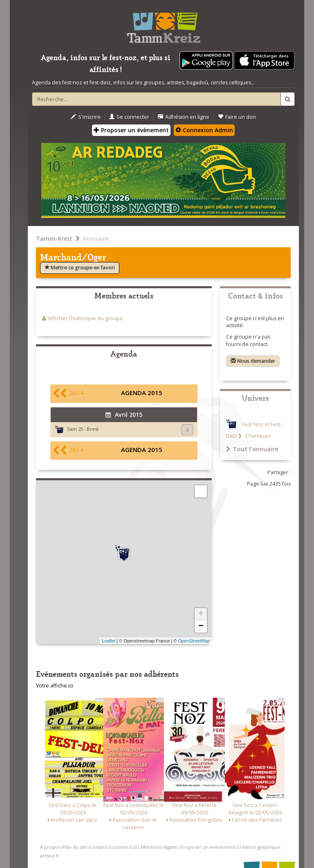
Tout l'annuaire (252, 449)
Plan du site (75, 847)
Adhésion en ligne (184, 117)
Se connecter (129, 117)
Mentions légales (160, 847)
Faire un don (237, 117)
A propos (50, 847)
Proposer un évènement (131, 130)
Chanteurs (257, 436)
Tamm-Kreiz (54, 238)
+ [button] (201, 614)
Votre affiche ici (55, 686)
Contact (98, 847)
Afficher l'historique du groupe (86, 318)
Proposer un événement (208, 847)
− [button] (201, 626)
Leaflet (109, 641)
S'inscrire (86, 117)
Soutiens (118, 847)
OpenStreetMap (194, 641)
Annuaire (96, 238)
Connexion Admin (204, 130)
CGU (135, 847)
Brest (93, 429)
